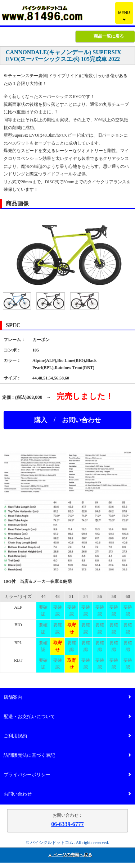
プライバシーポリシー (67, 775)
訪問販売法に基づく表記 (67, 756)
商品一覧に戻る (109, 36)
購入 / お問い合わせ (67, 420)
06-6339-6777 (67, 824)
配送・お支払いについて (67, 717)
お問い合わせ (67, 794)
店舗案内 (67, 697)
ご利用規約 (67, 736)
